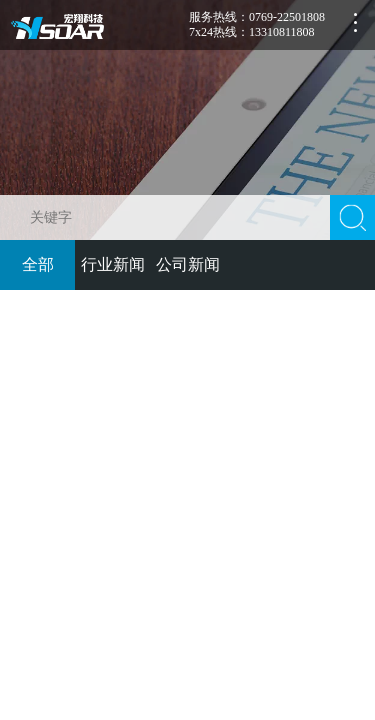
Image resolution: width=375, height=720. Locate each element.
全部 (38, 264)
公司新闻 (188, 264)
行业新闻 (113, 264)
